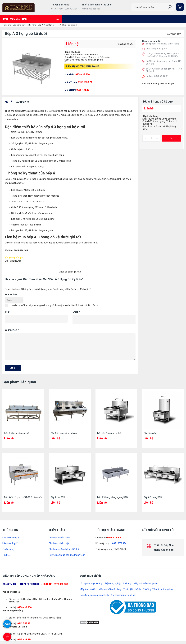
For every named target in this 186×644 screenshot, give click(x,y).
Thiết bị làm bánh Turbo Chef (97, 5)
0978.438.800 (114, 538)
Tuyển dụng (8, 549)
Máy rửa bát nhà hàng (110, 589)
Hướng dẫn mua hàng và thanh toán (67, 555)
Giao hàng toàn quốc (156, 49)
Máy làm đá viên (88, 589)
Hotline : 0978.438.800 (157, 76)
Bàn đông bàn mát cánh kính (94, 595)
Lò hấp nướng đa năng (91, 583)
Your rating (11, 294)
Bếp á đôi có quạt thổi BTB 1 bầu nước (23, 497)
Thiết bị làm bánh (132, 589)
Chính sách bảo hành (59, 538)
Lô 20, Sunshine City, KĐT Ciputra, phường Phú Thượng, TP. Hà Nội (163, 55)
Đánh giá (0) (23, 102)
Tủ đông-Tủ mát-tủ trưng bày (158, 589)
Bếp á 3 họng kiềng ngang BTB (113, 497)
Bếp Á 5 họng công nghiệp (17, 433)
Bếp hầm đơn (150, 433)
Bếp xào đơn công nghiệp (110, 433)
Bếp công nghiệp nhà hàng (25, 25)
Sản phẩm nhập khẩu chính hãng (162, 44)
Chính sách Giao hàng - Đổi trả (64, 549)
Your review (12, 330)
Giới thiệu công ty (11, 538)
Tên (8, 312)
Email (76, 312)
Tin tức (6, 555)
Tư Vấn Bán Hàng (60, 5)
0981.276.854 (119, 543)
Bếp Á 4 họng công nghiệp (64, 433)
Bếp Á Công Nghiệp (46, 25)
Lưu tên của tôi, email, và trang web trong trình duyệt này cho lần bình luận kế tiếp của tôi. (54, 305)
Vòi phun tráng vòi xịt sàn (124, 595)
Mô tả (8, 102)
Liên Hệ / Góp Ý (10, 543)
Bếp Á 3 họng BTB (153, 497)
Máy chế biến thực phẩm (146, 583)
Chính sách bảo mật (59, 543)
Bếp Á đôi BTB (58, 497)
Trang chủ (7, 25)
